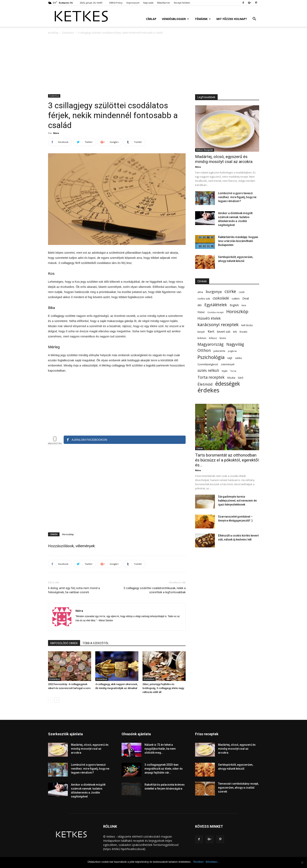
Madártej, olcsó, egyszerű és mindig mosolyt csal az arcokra (224, 159)
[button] (254, 19)
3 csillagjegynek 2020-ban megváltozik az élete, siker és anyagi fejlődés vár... (164, 769)
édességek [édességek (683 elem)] (228, 384)
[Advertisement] (154, 65)
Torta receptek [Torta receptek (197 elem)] (211, 377)
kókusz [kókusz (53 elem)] (213, 338)
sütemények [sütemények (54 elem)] (228, 364)
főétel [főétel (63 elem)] (201, 312)
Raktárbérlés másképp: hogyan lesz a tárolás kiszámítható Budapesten (238, 241)
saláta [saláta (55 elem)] (238, 358)
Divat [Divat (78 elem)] (246, 298)
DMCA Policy (116, 3)
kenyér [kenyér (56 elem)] (201, 332)
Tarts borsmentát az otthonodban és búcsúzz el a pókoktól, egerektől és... (227, 460)
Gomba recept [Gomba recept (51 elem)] (215, 312)
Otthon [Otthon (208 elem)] (204, 350)
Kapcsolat (148, 3)
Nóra (56, 133)
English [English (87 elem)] (234, 305)
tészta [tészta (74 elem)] (231, 378)
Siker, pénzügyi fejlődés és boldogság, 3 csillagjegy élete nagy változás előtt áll (163, 688)
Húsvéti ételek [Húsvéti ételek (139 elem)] (209, 318)
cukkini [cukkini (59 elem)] (236, 299)
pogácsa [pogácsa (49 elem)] (232, 351)
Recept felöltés (182, 3)
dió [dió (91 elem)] (200, 305)
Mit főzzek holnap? (232, 19)
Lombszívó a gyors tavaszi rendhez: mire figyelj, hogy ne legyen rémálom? (237, 197)
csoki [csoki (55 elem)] (242, 292)
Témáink (203, 19)
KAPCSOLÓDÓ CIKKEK (64, 643)
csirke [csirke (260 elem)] (230, 291)
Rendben (199, 862)
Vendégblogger (175, 19)
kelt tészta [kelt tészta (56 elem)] (247, 325)
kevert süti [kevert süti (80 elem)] (224, 332)
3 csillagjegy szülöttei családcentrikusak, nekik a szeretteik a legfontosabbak (155, 590)
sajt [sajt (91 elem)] (230, 358)
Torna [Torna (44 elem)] (233, 371)
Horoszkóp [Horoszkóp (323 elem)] (237, 311)
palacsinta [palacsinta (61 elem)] (219, 351)
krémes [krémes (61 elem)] (202, 338)
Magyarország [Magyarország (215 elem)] (211, 344)
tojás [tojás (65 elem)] (225, 371)
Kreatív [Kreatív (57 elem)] (243, 332)
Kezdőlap (53, 33)
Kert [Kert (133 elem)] (211, 331)
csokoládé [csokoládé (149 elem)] (221, 298)
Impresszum (133, 3)
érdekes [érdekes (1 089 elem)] (208, 390)
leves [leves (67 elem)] (223, 338)
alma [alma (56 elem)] (200, 292)
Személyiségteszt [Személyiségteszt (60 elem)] (208, 364)
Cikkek (200, 448)
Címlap (151, 19)
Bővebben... (213, 862)
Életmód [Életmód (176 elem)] (205, 384)
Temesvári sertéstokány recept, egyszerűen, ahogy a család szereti (238, 788)
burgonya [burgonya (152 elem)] (214, 292)
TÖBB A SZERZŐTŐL (96, 643)
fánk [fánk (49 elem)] (244, 305)
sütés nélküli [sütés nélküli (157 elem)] (208, 370)
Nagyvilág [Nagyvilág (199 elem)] (235, 344)
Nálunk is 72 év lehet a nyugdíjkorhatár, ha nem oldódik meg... (160, 749)
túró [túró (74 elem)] (241, 378)
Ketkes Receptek (205, 150)
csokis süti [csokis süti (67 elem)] (204, 298)
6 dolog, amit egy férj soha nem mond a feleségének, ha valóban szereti (74, 590)
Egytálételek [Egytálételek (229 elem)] (216, 305)
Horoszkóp (68, 534)
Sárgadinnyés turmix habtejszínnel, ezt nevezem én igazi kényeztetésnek (237, 501)
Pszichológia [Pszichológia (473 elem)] (211, 357)
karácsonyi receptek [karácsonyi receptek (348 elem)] (218, 324)
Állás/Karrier (164, 3)
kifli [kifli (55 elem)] (235, 332)
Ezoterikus (68, 33)
